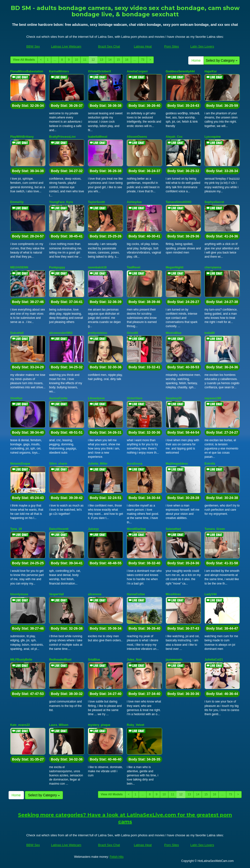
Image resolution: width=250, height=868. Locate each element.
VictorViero (135, 398)
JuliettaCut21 (214, 660)
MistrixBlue (174, 333)
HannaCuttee (136, 594)
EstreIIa (210, 464)
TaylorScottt (96, 202)
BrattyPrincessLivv (62, 137)
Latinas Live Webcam (66, 46)
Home (196, 60)
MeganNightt (175, 267)
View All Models (24, 60)
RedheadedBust (60, 660)
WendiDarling (136, 529)
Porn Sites (172, 46)
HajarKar (211, 71)
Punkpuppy (57, 267)
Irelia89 (210, 333)
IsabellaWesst (98, 137)
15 (118, 60)
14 (110, 60)
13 (101, 60)
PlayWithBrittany (22, 137)
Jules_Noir (134, 660)
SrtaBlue (94, 660)
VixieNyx (16, 398)
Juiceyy (93, 529)
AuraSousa (134, 464)
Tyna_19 (16, 529)
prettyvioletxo (98, 333)
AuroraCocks (58, 398)
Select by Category (222, 60)
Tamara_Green (215, 529)
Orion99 (132, 333)
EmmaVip (17, 202)
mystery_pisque (99, 725)
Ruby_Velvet (135, 725)
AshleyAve (134, 202)
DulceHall (17, 333)
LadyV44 (211, 594)
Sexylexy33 (174, 398)
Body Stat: (28, 106)
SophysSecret (214, 202)
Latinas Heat (143, 46)
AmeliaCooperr (137, 71)
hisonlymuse (19, 594)
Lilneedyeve (96, 398)
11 (85, 60)
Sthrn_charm (58, 464)
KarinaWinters (59, 71)
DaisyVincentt (59, 529)
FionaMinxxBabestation (27, 71)
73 (143, 60)
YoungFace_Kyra (61, 202)
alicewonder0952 (61, 333)
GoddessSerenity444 (180, 71)
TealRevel (133, 267)
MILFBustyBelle (21, 660)
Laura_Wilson (59, 725)
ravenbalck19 (97, 267)
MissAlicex (173, 594)
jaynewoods (174, 660)
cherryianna (213, 267)
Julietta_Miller (98, 464)
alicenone (95, 594)
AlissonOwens (137, 137)
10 (76, 60)
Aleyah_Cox (174, 137)
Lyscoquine (213, 137)
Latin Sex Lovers (202, 46)
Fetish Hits (117, 857)
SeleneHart (173, 529)
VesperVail (56, 594)
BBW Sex (33, 46)
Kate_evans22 (20, 725)
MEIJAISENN (19, 267)
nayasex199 (213, 398)
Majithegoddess (177, 464)
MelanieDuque (20, 464)
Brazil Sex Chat (109, 46)
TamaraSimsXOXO (179, 202)
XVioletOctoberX (99, 71)
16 (127, 60)
